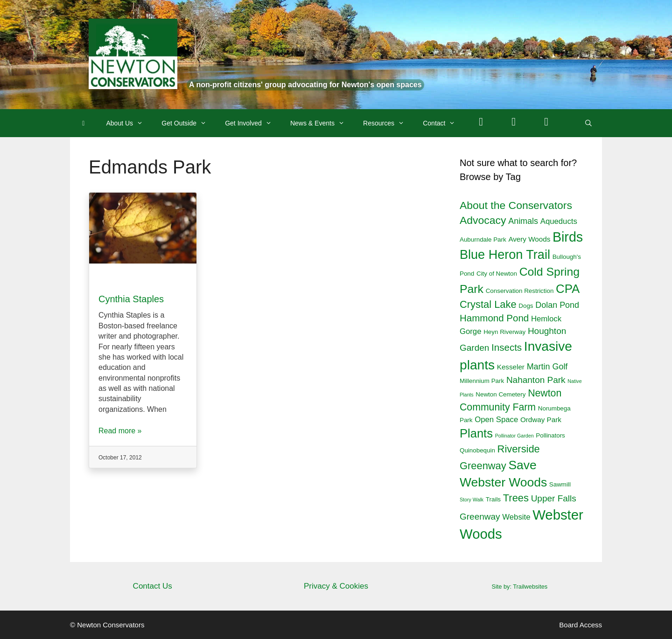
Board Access (581, 625)
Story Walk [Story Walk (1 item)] (472, 500)
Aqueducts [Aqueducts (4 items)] (559, 221)
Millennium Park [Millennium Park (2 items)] (482, 381)
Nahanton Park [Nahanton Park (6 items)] (536, 380)
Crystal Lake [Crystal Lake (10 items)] (488, 304)
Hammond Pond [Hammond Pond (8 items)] (494, 318)
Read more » (120, 431)
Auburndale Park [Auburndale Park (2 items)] (483, 240)
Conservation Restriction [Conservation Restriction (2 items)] (520, 291)
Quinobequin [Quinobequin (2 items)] (477, 450)
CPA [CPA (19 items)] (568, 289)
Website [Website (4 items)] (516, 517)
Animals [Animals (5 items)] (523, 221)
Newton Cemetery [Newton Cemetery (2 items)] (500, 394)
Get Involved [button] (253, 123)
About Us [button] (129, 123)
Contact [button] (444, 123)
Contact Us (153, 586)
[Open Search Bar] (588, 123)
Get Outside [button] (189, 123)
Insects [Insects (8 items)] (507, 347)
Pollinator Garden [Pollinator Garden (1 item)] (514, 436)
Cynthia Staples (131, 299)
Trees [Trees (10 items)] (516, 498)
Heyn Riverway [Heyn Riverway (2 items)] (504, 332)
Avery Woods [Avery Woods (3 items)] (529, 239)
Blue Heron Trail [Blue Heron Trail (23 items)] (505, 255)
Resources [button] (388, 123)
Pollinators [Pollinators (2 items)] (550, 435)
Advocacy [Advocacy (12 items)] (483, 220)
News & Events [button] (322, 123)
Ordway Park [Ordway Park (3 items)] (541, 420)
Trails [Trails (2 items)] (493, 499)
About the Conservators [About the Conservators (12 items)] (516, 205)
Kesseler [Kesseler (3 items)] (511, 367)
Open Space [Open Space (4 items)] (496, 420)
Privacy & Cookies (336, 586)
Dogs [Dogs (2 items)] (526, 306)
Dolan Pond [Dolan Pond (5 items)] (557, 305)
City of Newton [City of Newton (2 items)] (497, 274)
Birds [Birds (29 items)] (568, 237)
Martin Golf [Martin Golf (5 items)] (547, 367)
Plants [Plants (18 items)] (476, 433)
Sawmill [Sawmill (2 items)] (560, 484)
